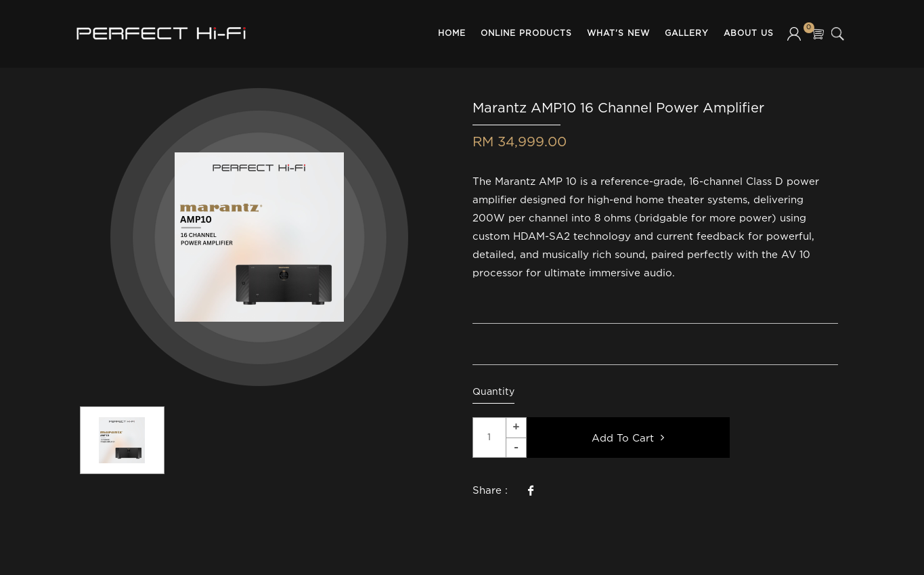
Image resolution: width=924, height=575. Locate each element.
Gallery (687, 34)
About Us (749, 34)
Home (452, 34)
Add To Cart (628, 438)
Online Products (526, 34)
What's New (618, 34)
